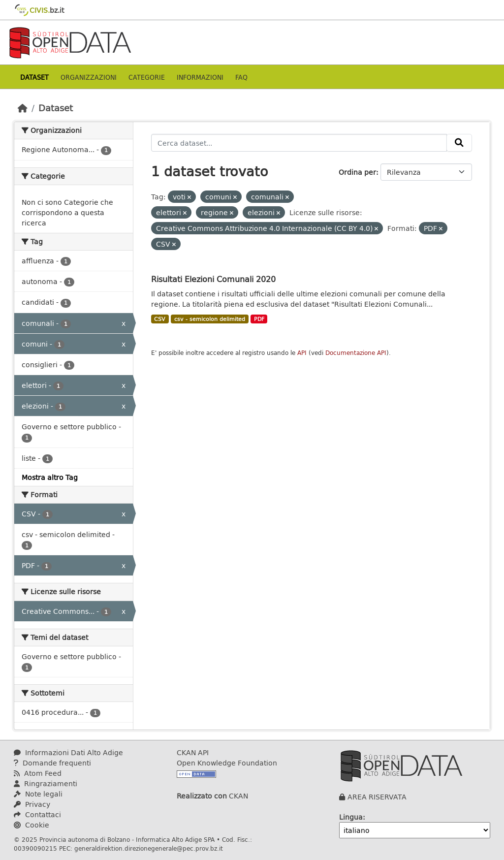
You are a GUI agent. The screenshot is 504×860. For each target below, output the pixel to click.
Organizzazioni (89, 77)
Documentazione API (356, 353)
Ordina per (357, 172)
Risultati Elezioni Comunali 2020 (213, 279)
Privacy (32, 804)
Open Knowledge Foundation (227, 763)
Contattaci (37, 814)
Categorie (147, 77)
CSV (160, 319)
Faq (241, 77)
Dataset (34, 77)
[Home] (23, 108)
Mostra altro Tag (50, 477)
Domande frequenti (52, 763)
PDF (259, 319)
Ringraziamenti (46, 783)
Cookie (31, 825)
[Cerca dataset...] (299, 143)
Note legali (38, 794)
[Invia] (459, 143)
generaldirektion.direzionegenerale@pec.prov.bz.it (149, 848)
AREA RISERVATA (377, 797)
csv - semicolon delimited (210, 319)
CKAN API (193, 752)
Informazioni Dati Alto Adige (68, 752)
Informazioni (200, 77)
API (302, 353)
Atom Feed (38, 773)
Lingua (351, 817)
